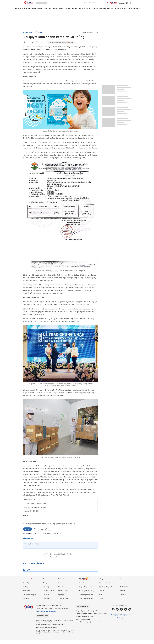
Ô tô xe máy (62, 583)
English (102, 591)
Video (122, 583)
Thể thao (68, 8)
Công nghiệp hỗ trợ (85, 587)
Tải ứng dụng (115, 615)
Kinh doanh (32, 8)
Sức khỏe (94, 8)
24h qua (123, 595)
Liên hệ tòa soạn (42, 616)
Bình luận (27, 529)
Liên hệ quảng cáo (82, 606)
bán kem (57, 533)
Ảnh (122, 579)
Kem (36, 533)
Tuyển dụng (121, 618)
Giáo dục (55, 8)
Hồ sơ (101, 599)
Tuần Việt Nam (93, 3)
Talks (101, 595)
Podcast (85, 3)
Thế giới (61, 8)
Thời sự (25, 8)
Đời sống (87, 8)
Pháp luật (110, 8)
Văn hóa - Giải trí (78, 8)
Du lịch (129, 8)
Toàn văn (82, 583)
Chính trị (18, 8)
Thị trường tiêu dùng (86, 595)
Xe (115, 8)
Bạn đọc (135, 8)
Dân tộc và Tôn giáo (44, 8)
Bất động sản (122, 8)
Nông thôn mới (104, 579)
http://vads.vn (85, 619)
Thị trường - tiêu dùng (33, 32)
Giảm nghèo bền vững (86, 599)
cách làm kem (46, 533)
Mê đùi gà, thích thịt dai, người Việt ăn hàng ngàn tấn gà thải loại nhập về (50, 524)
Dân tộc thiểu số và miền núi (109, 583)
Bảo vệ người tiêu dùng (87, 591)
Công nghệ (102, 8)
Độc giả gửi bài (126, 615)
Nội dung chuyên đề (106, 587)
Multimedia (124, 587)
